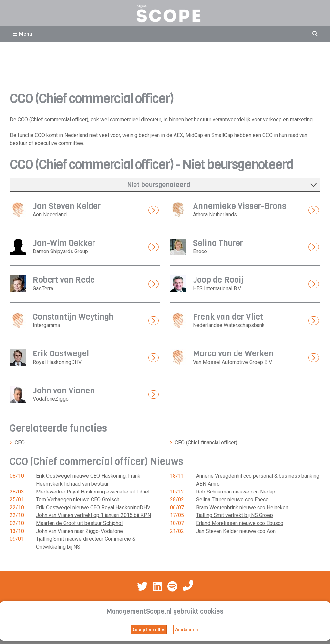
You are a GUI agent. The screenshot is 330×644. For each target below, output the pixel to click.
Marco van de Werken (233, 354)
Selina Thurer (218, 243)
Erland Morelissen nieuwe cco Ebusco (240, 523)
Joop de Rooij (218, 280)
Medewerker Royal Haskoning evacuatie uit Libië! (93, 492)
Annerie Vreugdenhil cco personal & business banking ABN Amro (258, 480)
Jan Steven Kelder (67, 206)
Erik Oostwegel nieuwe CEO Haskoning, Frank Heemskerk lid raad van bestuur (88, 480)
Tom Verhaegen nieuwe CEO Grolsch (78, 500)
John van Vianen (64, 391)
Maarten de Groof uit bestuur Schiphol (79, 523)
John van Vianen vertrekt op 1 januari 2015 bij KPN (93, 515)
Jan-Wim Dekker (64, 243)
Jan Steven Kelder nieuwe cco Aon (236, 531)
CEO (20, 443)
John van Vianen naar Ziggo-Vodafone (80, 531)
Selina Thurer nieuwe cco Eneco (232, 500)
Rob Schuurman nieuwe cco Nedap (236, 492)
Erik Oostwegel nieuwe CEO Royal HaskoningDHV (93, 507)
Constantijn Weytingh (73, 317)
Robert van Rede (64, 280)
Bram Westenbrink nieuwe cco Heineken (242, 507)
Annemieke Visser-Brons (240, 206)
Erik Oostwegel (61, 354)
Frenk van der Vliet (228, 317)
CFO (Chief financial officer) (206, 443)
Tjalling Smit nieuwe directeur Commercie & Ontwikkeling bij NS (86, 543)
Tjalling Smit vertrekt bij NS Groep (235, 515)
